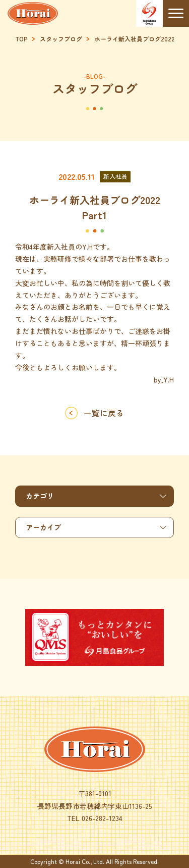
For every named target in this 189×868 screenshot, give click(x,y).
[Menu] (176, 13)
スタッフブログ (61, 39)
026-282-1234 (102, 818)
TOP (21, 39)
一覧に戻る (104, 413)
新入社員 (115, 176)
